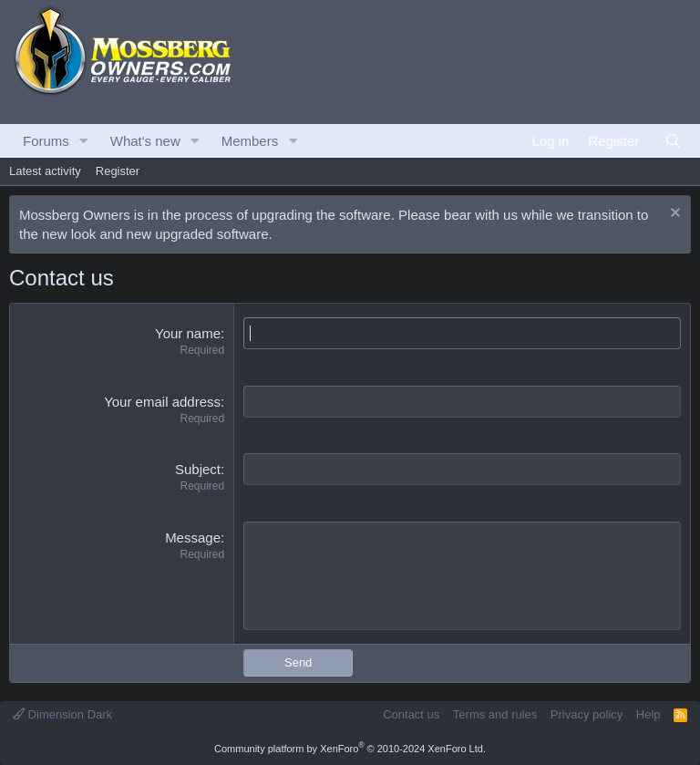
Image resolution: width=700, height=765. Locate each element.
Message (193, 538)
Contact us (411, 714)
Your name (188, 333)
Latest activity (45, 171)
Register (118, 171)
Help (649, 714)
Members (250, 141)
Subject (198, 469)
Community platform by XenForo (350, 749)
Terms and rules (495, 714)
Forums (46, 141)
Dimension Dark (62, 714)
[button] (84, 141)
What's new (145, 141)
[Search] (673, 141)
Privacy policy (587, 714)
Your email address (162, 402)
